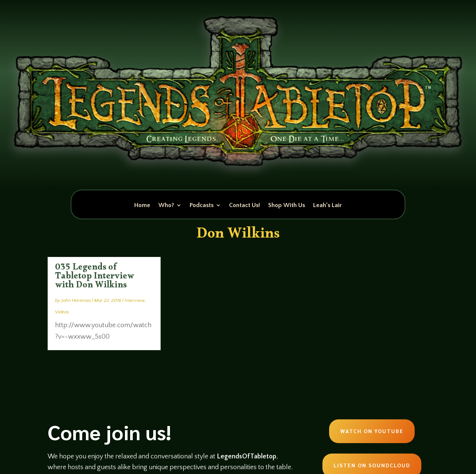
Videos (62, 312)
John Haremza (76, 300)
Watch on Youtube (372, 431)
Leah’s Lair (327, 206)
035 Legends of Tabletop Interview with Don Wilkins (95, 278)
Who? (166, 206)
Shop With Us (287, 206)
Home (142, 206)
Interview (135, 300)
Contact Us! (245, 206)
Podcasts (202, 206)
